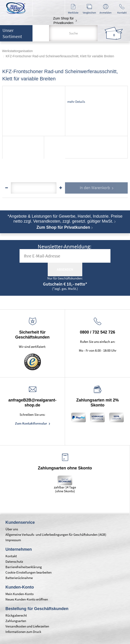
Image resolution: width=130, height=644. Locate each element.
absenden (65, 269)
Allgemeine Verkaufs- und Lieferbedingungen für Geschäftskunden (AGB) (56, 535)
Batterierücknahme (19, 578)
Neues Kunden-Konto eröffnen (27, 599)
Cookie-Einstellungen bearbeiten (29, 572)
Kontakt (11, 556)
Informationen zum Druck (23, 632)
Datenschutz (14, 561)
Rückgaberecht (16, 615)
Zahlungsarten (16, 621)
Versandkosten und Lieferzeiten (27, 626)
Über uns (12, 529)
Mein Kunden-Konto (20, 594)
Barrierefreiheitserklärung (24, 567)
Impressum (13, 540)
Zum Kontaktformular (31, 423)
